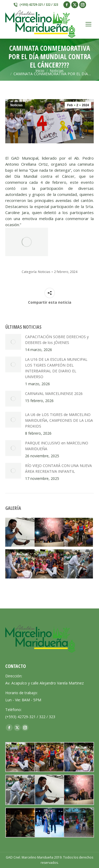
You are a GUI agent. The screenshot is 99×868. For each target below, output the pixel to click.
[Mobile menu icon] (88, 24)
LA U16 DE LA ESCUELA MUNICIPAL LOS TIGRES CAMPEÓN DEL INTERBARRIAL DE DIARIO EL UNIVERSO (56, 368)
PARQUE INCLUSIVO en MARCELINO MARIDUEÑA (57, 446)
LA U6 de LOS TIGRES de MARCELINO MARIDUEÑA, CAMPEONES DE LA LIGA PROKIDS (59, 420)
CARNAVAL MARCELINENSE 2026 (54, 394)
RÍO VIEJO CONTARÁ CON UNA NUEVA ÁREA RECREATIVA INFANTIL (58, 468)
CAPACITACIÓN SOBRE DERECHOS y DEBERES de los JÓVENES (57, 340)
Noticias (16, 105)
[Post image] (13, 342)
